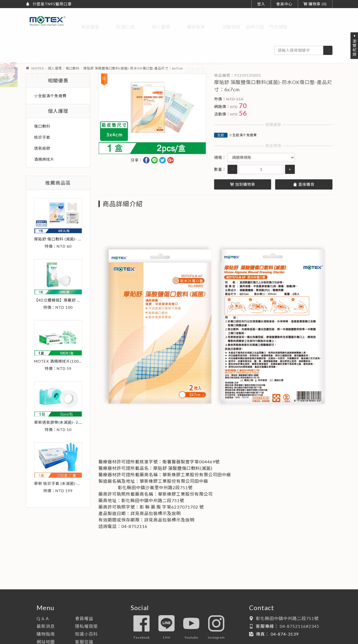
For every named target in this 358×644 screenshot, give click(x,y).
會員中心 (284, 4)
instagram (216, 607)
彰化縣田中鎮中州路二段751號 (287, 598)
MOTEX (38, 48)
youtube (191, 607)
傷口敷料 (73, 48)
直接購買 (304, 164)
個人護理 (55, 48)
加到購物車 (243, 164)
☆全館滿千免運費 (243, 115)
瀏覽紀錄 (354, 48)
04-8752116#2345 (299, 606)
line (166, 607)
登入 (261, 4)
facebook (142, 607)
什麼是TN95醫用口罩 (52, 4)
